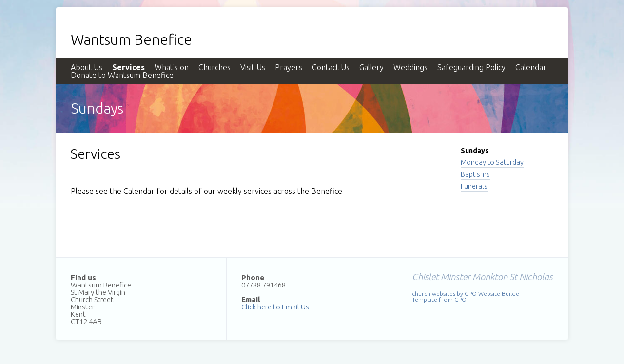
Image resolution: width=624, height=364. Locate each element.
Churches (214, 67)
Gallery (371, 67)
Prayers (289, 67)
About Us (87, 67)
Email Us (295, 307)
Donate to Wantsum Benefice (122, 75)
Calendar (531, 67)
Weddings (410, 67)
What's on (172, 67)
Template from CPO (439, 299)
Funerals (474, 186)
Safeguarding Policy (471, 67)
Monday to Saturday (492, 162)
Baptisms (475, 174)
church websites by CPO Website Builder (467, 294)
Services (128, 67)
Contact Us (331, 67)
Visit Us (253, 67)
